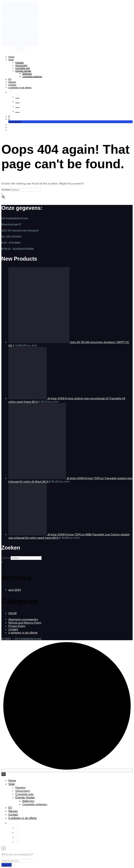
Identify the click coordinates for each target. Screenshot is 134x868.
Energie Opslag (23, 71)
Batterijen (27, 74)
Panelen (20, 62)
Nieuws (12, 82)
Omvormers (21, 65)
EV (10, 79)
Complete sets (23, 68)
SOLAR (12, 613)
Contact (12, 85)
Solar (11, 60)
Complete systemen (32, 76)
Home (11, 57)
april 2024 (15, 590)
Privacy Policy (17, 626)
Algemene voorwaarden (23, 619)
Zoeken (6, 190)
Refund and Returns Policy (25, 622)
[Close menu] (3, 774)
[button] (9, 116)
